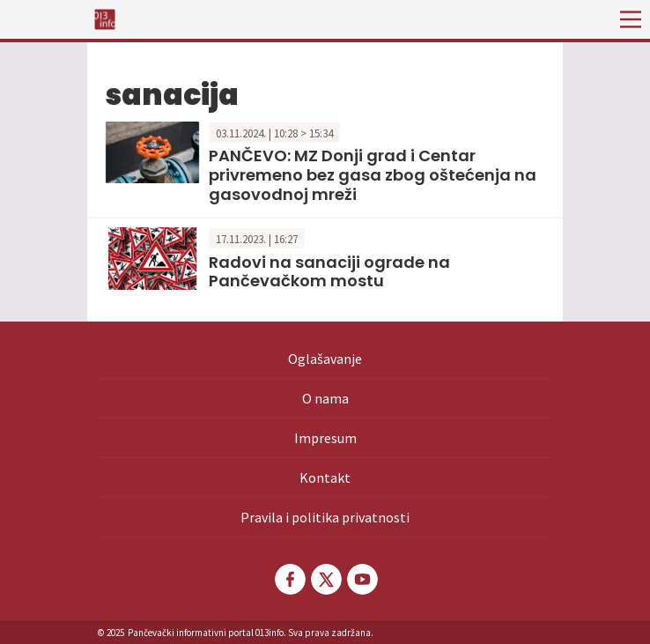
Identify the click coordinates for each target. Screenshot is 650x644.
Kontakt (325, 477)
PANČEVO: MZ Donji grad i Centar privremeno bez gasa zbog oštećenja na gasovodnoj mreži (373, 174)
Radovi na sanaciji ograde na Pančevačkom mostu (329, 272)
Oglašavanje (325, 359)
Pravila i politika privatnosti (325, 517)
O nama (325, 398)
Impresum (325, 438)
